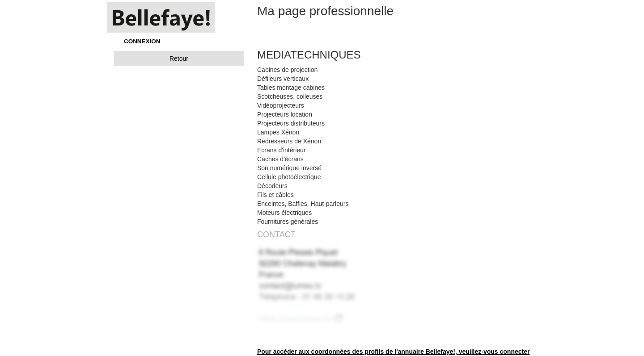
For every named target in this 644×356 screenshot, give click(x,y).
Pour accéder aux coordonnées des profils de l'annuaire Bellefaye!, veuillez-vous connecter (393, 352)
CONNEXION (142, 41)
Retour (179, 59)
